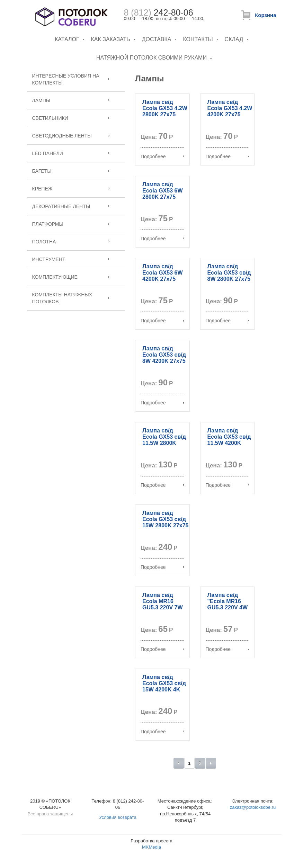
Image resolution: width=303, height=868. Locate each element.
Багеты (42, 171)
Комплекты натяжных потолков (62, 298)
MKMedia (151, 847)
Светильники (50, 118)
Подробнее (153, 156)
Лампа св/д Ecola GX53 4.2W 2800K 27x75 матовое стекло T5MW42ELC (165, 114)
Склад (234, 39)
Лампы (41, 100)
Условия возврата (118, 817)
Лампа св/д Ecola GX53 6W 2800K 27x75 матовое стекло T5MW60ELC (164, 197)
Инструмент (49, 259)
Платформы (48, 224)
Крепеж (42, 189)
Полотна (44, 242)
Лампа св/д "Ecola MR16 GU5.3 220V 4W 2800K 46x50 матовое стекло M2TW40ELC (229, 611)
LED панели (48, 153)
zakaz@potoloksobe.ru (253, 807)
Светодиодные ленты (62, 136)
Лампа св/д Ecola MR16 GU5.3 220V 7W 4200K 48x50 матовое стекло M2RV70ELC (164, 611)
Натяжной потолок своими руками (151, 58)
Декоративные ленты (61, 206)
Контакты (198, 39)
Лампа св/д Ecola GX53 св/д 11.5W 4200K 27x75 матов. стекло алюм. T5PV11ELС (229, 446)
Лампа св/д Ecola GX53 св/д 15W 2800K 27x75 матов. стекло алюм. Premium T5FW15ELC (165, 529)
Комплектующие (55, 277)
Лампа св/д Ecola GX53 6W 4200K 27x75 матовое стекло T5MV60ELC (164, 279)
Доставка (157, 39)
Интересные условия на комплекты (66, 79)
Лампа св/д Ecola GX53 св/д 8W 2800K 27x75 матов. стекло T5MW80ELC (229, 279)
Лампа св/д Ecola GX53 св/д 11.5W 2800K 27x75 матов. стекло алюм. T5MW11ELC (164, 446)
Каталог (67, 39)
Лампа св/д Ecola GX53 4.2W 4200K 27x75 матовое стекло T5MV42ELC (230, 114)
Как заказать (110, 39)
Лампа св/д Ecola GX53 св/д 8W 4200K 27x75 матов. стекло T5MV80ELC (164, 361)
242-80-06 (159, 12)
